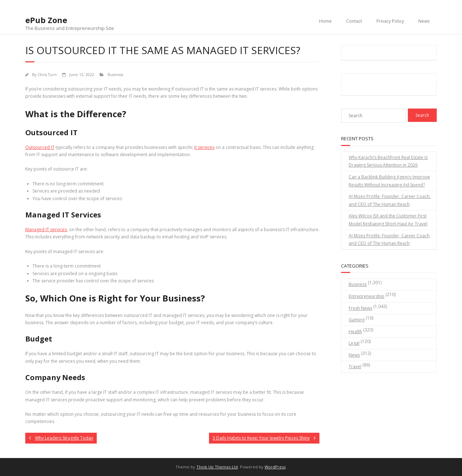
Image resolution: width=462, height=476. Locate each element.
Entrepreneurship (367, 296)
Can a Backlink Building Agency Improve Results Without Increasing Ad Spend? (389, 181)
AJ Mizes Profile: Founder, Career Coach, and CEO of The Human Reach (390, 200)
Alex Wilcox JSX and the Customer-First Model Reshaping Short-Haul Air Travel (388, 220)
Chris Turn (47, 74)
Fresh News (360, 308)
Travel (355, 367)
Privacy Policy (390, 21)
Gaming (357, 320)
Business (115, 74)
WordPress (275, 467)
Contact (354, 21)
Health (355, 332)
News (424, 21)
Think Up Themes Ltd (217, 467)
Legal (354, 343)
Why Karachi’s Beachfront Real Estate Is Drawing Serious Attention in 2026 (388, 161)
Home (325, 21)
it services (204, 147)
